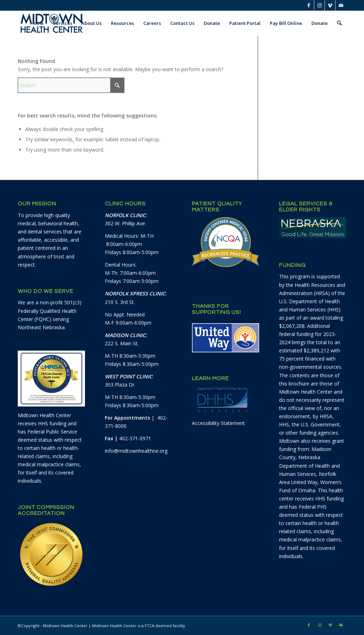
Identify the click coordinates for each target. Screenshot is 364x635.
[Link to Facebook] (309, 5)
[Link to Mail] (341, 5)
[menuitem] (37, 23)
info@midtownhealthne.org (136, 451)
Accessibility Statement (218, 423)
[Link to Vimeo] (330, 5)
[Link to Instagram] (319, 5)
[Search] (339, 23)
